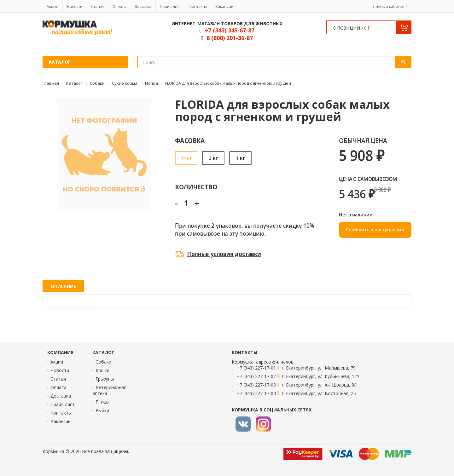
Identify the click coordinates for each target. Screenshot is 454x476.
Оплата (119, 6)
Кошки (102, 370)
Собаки (103, 362)
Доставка (143, 6)
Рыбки (102, 410)
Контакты (198, 6)
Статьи (97, 6)
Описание (63, 286)
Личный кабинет (389, 6)
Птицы (102, 402)
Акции (52, 6)
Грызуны (105, 379)
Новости (75, 6)
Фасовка (190, 140)
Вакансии (224, 6)
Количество (196, 187)
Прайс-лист (170, 6)
